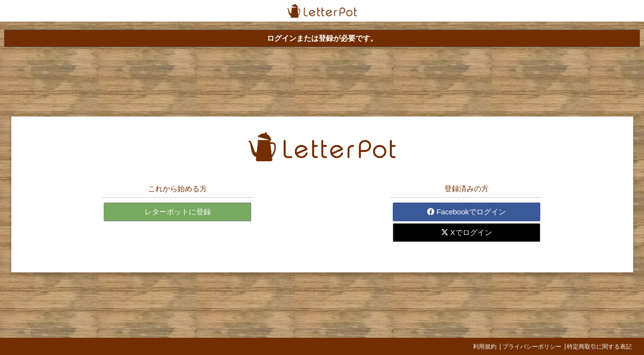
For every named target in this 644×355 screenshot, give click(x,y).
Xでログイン (467, 232)
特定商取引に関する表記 (599, 347)
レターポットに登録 (178, 212)
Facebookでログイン (467, 212)
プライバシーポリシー (532, 347)
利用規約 (485, 347)
